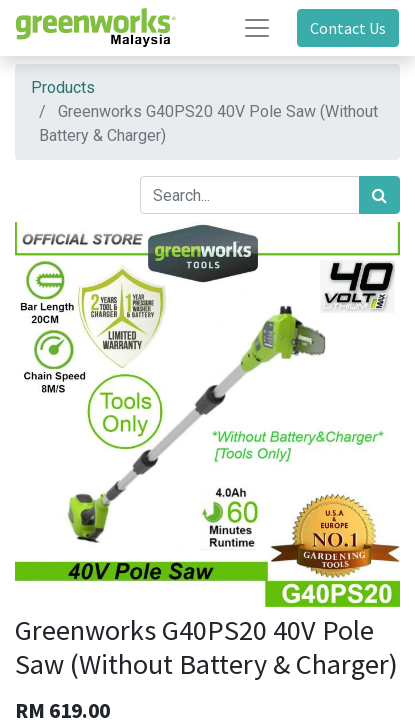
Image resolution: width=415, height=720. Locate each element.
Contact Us (348, 28)
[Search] (379, 195)
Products (63, 87)
